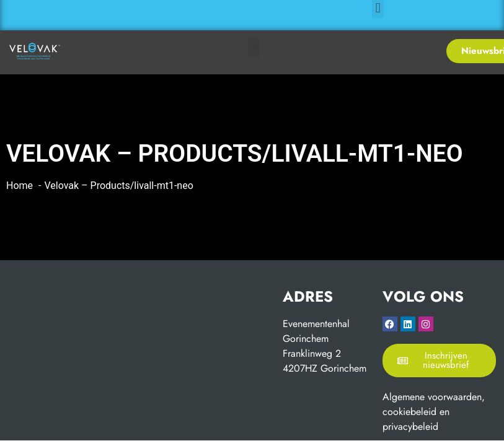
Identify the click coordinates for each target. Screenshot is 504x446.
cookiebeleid (409, 412)
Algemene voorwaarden (432, 397)
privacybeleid (410, 426)
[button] (253, 48)
